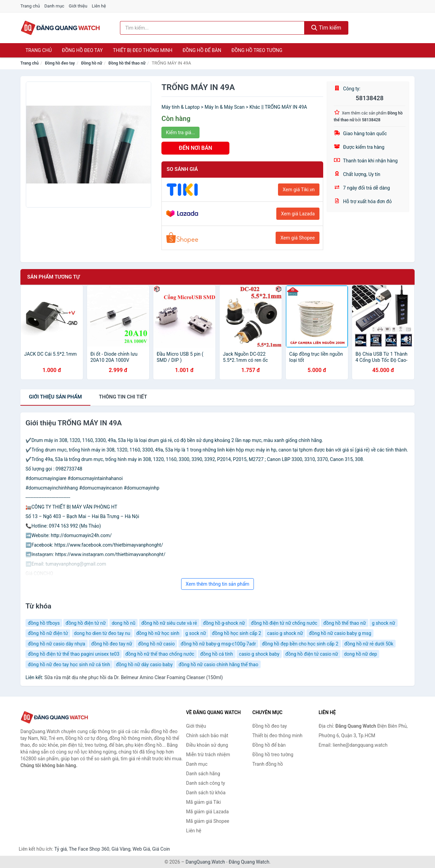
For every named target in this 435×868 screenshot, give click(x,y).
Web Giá (141, 849)
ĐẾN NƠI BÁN (195, 148)
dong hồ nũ (124, 623)
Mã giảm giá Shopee (208, 821)
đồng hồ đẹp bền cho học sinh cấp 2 (300, 644)
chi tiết (123, 397)
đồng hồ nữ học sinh (158, 633)
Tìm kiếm (326, 28)
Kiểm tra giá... (180, 132)
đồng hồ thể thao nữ (345, 623)
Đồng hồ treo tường (257, 50)
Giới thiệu (78, 6)
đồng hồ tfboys (44, 623)
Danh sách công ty (206, 783)
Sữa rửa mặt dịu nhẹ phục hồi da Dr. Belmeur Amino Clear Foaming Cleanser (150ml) (133, 677)
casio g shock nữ (285, 633)
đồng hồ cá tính (217, 654)
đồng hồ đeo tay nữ (111, 644)
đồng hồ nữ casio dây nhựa (57, 644)
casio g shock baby (259, 654)
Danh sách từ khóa (206, 793)
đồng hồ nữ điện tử (48, 633)
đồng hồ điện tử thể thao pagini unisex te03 (74, 654)
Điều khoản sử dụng (207, 745)
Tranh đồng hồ (268, 764)
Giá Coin (161, 849)
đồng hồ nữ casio (156, 644)
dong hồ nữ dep (360, 654)
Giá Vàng (121, 849)
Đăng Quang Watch (249, 862)
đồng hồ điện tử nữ (86, 623)
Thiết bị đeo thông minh (143, 50)
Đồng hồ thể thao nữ (127, 63)
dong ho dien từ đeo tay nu (102, 633)
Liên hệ (99, 6)
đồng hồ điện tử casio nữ (312, 654)
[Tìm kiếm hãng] (212, 28)
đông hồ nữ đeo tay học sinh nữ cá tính (69, 665)
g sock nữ (196, 633)
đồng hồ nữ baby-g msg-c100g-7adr (219, 644)
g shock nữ (384, 623)
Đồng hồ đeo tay (82, 50)
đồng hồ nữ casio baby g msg (340, 633)
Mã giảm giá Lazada (208, 812)
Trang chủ (30, 6)
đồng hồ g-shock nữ (224, 623)
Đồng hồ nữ (92, 63)
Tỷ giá (61, 849)
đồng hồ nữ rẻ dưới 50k (369, 644)
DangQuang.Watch (205, 862)
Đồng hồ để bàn (202, 50)
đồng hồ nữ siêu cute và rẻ (169, 623)
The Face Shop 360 (89, 849)
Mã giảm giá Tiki (204, 802)
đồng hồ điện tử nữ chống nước (284, 623)
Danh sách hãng (203, 774)
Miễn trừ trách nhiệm (208, 755)
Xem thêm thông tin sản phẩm (217, 584)
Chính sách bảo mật (207, 736)
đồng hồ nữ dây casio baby (144, 665)
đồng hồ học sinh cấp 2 (237, 633)
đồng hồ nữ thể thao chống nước (160, 654)
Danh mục (55, 6)
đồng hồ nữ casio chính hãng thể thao (219, 665)
